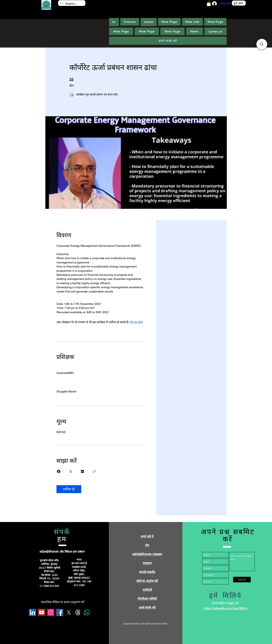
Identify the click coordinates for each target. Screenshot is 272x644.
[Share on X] (71, 471)
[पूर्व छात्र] (239, 3)
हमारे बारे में (147, 537)
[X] (69, 612)
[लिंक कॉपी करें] (94, 471)
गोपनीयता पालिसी (147, 599)
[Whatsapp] (87, 612)
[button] (209, 3)
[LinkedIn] (32, 612)
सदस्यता (147, 563)
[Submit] (242, 580)
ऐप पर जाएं (136, 322)
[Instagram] (51, 612)
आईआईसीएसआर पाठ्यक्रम (147, 554)
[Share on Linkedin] (82, 471)
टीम (147, 545)
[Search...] (72, 4)
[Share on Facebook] (59, 471)
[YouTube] (42, 612)
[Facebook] (60, 612)
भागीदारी (147, 590)
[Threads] (78, 612)
